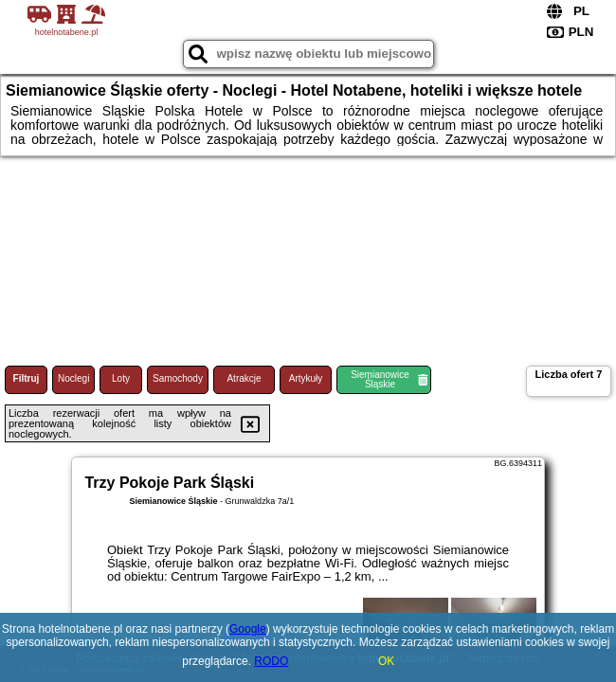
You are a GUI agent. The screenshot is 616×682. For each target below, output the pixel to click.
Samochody (178, 378)
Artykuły (306, 378)
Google (248, 629)
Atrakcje (244, 378)
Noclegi (73, 378)
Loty (121, 378)
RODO (271, 661)
